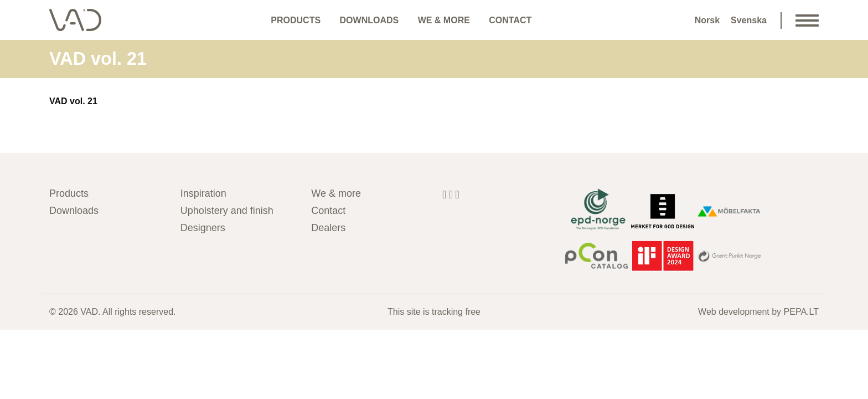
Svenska (749, 20)
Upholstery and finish (227, 211)
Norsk (707, 20)
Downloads (370, 20)
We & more (444, 20)
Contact (510, 20)
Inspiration (203, 193)
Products (296, 20)
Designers (203, 228)
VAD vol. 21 (73, 101)
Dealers (328, 228)
